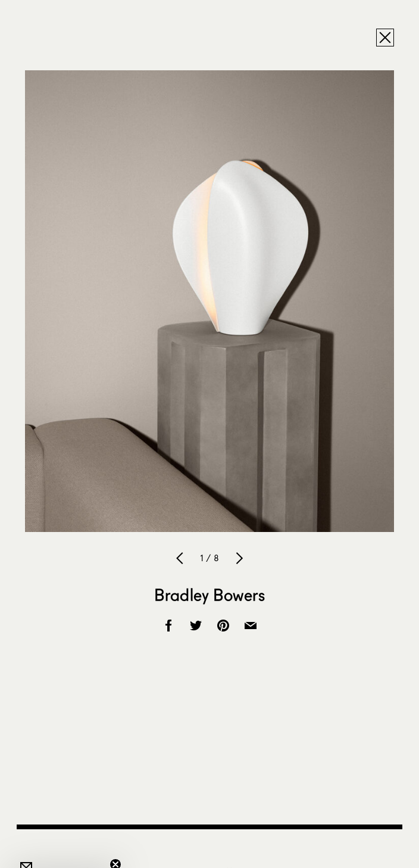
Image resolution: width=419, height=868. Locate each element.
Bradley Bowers (209, 595)
